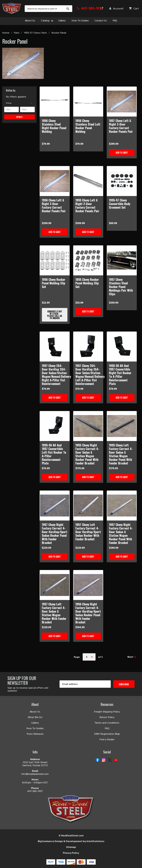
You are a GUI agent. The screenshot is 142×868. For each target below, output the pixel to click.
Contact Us (101, 21)
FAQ (115, 21)
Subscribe (124, 684)
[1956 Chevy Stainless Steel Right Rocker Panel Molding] (55, 102)
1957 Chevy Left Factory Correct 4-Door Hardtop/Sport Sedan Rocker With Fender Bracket (88, 532)
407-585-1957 (35, 791)
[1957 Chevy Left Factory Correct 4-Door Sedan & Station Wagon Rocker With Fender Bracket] (55, 585)
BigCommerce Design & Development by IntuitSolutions (71, 841)
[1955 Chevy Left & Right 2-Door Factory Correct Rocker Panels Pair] (88, 181)
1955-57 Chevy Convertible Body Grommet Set (120, 204)
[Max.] (27, 109)
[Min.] (12, 109)
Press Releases (35, 734)
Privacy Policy (71, 853)
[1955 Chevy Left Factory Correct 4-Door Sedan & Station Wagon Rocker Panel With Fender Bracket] (122, 426)
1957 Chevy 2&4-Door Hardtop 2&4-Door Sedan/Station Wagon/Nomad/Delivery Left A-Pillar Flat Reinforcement (88, 375)
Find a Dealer (107, 739)
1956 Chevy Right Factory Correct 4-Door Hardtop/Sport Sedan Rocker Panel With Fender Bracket (88, 613)
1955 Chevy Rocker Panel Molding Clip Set (87, 283)
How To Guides (35, 728)
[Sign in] (116, 9)
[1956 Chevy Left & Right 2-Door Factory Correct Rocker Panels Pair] (55, 181)
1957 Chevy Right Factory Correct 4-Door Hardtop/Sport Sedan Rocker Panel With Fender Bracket (55, 534)
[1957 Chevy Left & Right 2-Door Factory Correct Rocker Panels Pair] (122, 102)
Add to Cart (122, 153)
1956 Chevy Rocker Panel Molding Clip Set (54, 283)
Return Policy (107, 717)
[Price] (19, 103)
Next (132, 657)
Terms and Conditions (107, 723)
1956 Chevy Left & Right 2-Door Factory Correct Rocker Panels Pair (54, 205)
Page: (77, 657)
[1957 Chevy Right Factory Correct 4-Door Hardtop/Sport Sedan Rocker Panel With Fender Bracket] (55, 506)
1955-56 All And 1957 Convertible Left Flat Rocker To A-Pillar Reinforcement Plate (54, 454)
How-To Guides (80, 21)
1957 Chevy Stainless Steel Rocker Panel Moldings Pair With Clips (121, 287)
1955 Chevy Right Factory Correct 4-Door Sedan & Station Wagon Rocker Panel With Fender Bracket (87, 454)
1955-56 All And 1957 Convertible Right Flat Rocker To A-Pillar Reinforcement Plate (120, 375)
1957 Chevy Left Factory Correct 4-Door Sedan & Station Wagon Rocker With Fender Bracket (54, 613)
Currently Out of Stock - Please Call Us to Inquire (55, 315)
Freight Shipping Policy (107, 712)
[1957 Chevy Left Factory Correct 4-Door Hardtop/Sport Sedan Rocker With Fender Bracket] (88, 506)
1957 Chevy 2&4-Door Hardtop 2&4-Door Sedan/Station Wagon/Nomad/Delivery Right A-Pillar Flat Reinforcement (55, 375)
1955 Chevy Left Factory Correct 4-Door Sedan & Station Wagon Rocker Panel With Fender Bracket (121, 454)
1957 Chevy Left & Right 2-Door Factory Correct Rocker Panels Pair (121, 126)
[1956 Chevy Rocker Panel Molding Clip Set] (55, 260)
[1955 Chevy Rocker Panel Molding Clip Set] (88, 260)
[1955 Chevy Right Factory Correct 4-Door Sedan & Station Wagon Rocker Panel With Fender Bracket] (88, 426)
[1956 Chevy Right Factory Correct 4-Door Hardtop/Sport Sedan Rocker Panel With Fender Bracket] (88, 585)
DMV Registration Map (107, 734)
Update (19, 117)
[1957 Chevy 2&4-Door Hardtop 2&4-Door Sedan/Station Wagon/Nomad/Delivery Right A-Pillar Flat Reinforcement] (55, 347)
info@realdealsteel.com (35, 774)
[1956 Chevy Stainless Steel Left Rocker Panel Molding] (88, 102)
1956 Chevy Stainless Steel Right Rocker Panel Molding (54, 126)
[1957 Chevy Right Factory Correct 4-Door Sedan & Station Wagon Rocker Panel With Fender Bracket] (122, 506)
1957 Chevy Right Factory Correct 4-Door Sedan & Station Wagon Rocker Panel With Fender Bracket (121, 534)
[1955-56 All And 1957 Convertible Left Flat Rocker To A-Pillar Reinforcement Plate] (55, 426)
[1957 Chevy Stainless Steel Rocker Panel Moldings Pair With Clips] (122, 260)
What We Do (35, 717)
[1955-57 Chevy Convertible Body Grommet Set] (122, 181)
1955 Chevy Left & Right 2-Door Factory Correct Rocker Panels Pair (87, 205)
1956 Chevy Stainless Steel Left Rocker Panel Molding (88, 126)
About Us (30, 21)
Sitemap (71, 847)
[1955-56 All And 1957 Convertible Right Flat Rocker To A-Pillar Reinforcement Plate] (122, 347)
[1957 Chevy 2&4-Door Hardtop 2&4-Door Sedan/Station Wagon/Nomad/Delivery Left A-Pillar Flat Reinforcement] (88, 347)
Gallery (62, 21)
